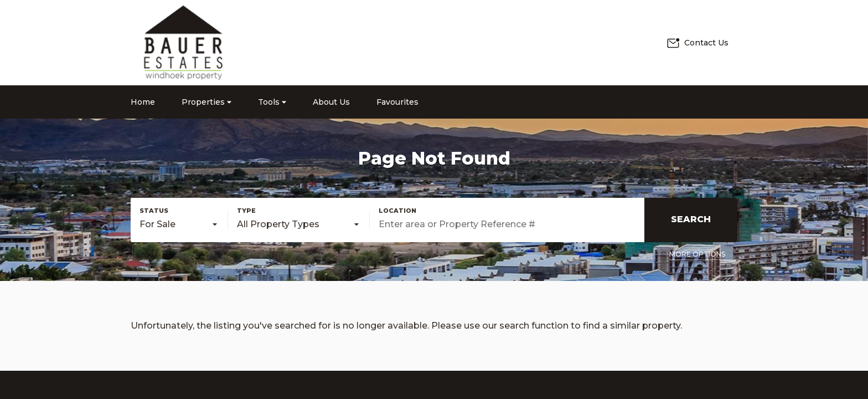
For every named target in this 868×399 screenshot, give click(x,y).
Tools (272, 102)
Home (143, 102)
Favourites (397, 102)
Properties (206, 102)
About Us (331, 102)
